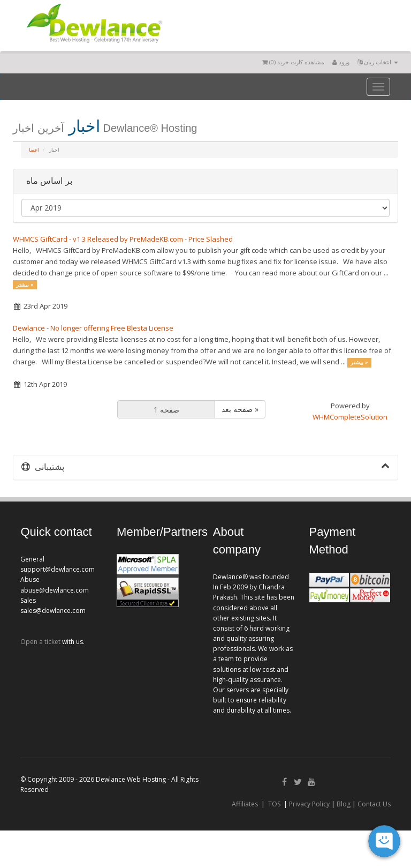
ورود (341, 62)
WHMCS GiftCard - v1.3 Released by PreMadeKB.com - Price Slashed (123, 239)
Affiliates (245, 804)
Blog (344, 804)
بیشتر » (25, 285)
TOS (274, 804)
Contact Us (374, 804)
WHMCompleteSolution (350, 417)
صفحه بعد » (240, 409)
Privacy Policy (309, 804)
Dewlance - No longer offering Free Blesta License (93, 328)
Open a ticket (40, 642)
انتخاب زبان (378, 62)
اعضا (34, 150)
